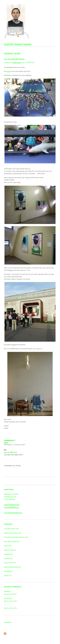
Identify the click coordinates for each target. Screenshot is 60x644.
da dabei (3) (8, 558)
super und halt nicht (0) (12, 567)
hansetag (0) (8, 554)
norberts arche (12, 53)
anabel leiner (17, 62)
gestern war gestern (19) (13, 533)
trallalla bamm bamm (18, 44)
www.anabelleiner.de (11, 507)
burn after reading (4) (12, 541)
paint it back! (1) (10, 563)
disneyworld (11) (10, 550)
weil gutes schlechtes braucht (14, 59)
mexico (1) (8, 575)
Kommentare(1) (9, 440)
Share (6, 443)
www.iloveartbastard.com (13, 513)
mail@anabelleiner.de (12, 505)
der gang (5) (8, 571)
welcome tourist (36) (11, 529)
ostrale (9, 71)
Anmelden (8, 622)
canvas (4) (8, 546)
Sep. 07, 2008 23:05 (28, 62)
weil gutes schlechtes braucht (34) (16, 537)
